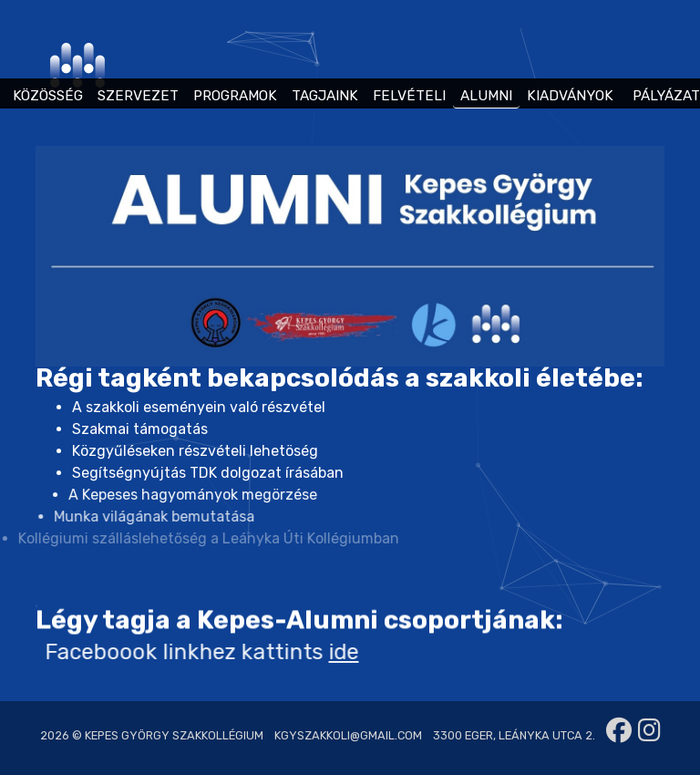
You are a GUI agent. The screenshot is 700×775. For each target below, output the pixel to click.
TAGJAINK (325, 96)
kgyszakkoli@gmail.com (348, 735)
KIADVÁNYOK (570, 96)
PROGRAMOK (235, 96)
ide (319, 652)
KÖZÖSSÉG (48, 96)
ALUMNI (486, 96)
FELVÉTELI (409, 96)
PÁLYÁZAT (666, 96)
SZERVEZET (138, 96)
